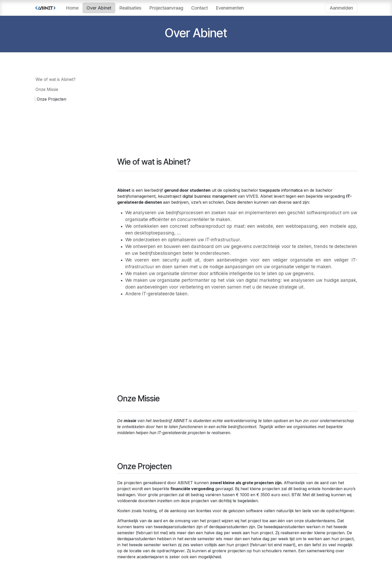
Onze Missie (47, 89)
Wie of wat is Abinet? (55, 79)
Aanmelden (341, 8)
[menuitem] (72, 8)
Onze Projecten (51, 99)
